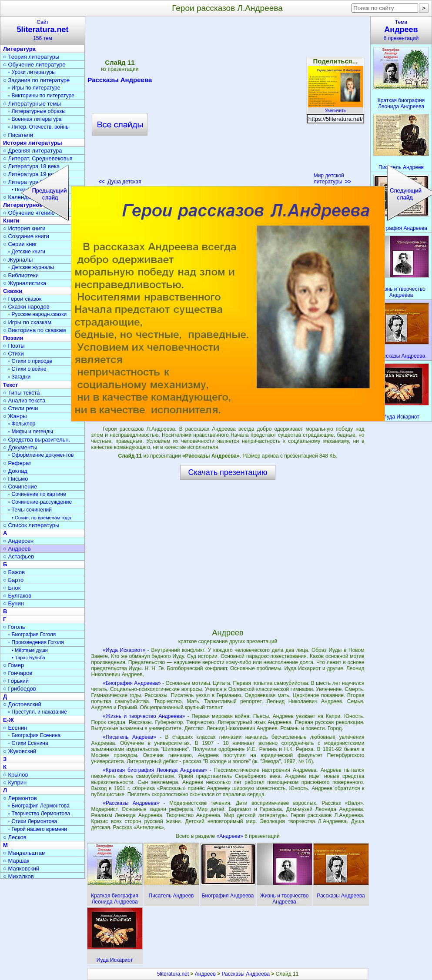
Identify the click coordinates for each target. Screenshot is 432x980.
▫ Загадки (19, 377)
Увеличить (335, 108)
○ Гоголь (14, 627)
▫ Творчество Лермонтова (39, 814)
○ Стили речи (21, 408)
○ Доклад (15, 471)
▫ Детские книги (27, 252)
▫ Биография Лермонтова (39, 806)
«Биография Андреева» (132, 683)
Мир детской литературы (332, 179)
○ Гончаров (18, 673)
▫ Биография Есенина (34, 735)
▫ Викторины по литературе (41, 96)
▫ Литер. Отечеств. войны (39, 127)
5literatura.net (173, 974)
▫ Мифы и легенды (31, 432)
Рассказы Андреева (246, 974)
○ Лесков (15, 837)
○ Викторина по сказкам (34, 330)
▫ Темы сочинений (30, 510)
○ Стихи (13, 354)
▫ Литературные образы (37, 111)
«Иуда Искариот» (124, 650)
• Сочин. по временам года (42, 518)
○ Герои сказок (22, 299)
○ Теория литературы (31, 57)
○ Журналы (18, 260)
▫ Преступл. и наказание (38, 712)
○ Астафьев (18, 556)
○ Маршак (16, 861)
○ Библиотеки (21, 275)
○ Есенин (15, 728)
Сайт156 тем (43, 30)
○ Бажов (14, 572)
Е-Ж (8, 720)
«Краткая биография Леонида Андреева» (155, 770)
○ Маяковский (21, 869)
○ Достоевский (22, 704)
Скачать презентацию (228, 472)
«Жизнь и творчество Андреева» (144, 716)
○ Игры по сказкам (27, 322)
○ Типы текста (22, 393)
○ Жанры (15, 416)
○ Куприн (15, 782)
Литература (19, 49)
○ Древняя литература (32, 151)
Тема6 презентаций (401, 30)
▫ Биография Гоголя (32, 635)
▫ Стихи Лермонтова (33, 821)
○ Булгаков (17, 596)
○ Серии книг (20, 244)
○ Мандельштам (24, 853)
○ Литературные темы (32, 104)
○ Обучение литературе (34, 65)
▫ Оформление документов (41, 455)
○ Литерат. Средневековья (38, 158)
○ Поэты (14, 346)
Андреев (205, 974)
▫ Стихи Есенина (28, 743)
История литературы (33, 143)
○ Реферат (17, 463)
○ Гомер (13, 665)
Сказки (13, 291)
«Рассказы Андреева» (131, 803)
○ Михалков (18, 876)
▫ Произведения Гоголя (36, 642)
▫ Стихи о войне (27, 369)
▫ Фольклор (22, 424)
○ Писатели (18, 135)
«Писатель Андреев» (129, 737)
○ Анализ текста (24, 400)
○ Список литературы (31, 525)
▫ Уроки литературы (32, 72)
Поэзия (13, 338)
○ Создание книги (26, 236)
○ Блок (12, 588)
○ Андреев (17, 549)
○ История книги (24, 228)
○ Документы (20, 447)
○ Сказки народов (26, 307)
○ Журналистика (25, 283)
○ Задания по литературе (36, 80)
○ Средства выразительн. (37, 440)
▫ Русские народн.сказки (37, 314)
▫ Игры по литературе (34, 88)
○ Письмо (16, 479)
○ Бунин (13, 603)
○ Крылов (15, 775)
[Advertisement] (228, 554)
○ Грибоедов (20, 689)
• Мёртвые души (30, 650)
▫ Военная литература (35, 119)
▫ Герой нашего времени (38, 829)
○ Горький (16, 681)
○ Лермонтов (20, 798)
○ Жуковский (20, 751)
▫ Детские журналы (31, 267)
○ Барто (13, 580)
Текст (10, 385)
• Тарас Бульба (28, 658)
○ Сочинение (20, 487)
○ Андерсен (18, 541)
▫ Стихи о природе (30, 361)
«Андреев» (230, 836)
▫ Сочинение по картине (37, 494)
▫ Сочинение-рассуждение (40, 502)
